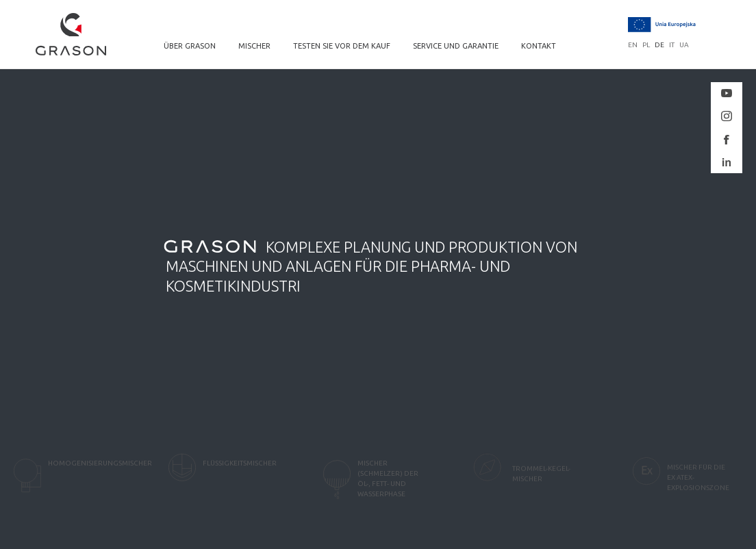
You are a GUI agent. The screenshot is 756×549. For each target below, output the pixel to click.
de (659, 45)
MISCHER (254, 46)
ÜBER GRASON (190, 46)
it (672, 45)
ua (684, 45)
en (633, 45)
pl (646, 45)
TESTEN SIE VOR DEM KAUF (342, 46)
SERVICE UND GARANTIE (456, 46)
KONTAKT (539, 46)
